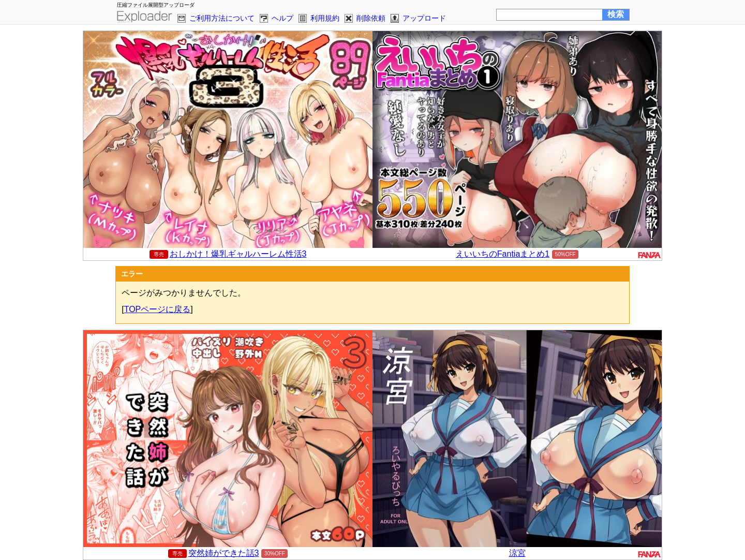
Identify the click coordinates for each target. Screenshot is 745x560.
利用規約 (325, 18)
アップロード (424, 18)
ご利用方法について (222, 18)
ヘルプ (282, 18)
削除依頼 (371, 18)
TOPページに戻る (158, 309)
